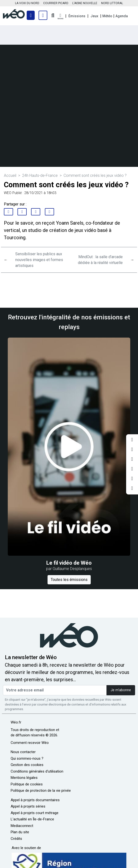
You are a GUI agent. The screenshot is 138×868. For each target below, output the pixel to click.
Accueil (10, 175)
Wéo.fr (16, 722)
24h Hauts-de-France (40, 175)
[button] (60, 17)
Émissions (77, 16)
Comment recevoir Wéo (30, 743)
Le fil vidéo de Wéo (69, 563)
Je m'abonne (121, 690)
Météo (107, 16)
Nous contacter (23, 752)
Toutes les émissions (69, 580)
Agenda (122, 16)
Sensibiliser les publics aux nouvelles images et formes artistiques (39, 260)
